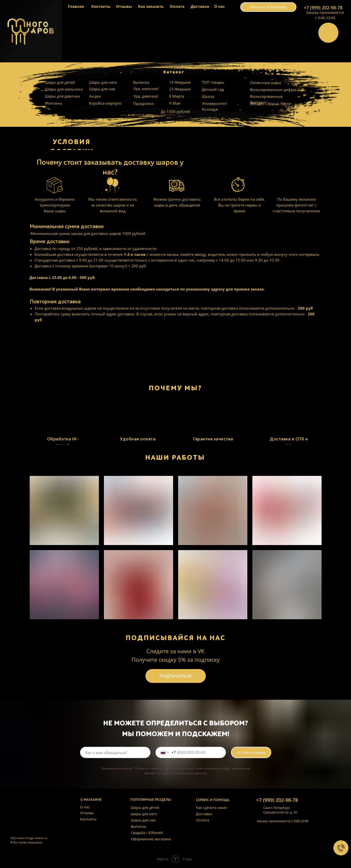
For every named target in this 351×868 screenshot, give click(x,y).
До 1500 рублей (175, 111)
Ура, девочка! (146, 96)
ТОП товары (213, 82)
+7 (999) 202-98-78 (323, 8)
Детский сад (213, 89)
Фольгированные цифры (273, 90)
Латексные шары (266, 82)
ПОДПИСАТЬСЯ (175, 676)
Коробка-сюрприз (105, 103)
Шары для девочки (62, 96)
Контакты (101, 6)
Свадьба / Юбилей (147, 833)
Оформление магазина (151, 839)
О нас (220, 6)
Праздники (143, 103)
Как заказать (151, 6)
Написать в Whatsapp (268, 7)
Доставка (200, 6)
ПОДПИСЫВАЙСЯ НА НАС (175, 638)
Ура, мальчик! (146, 89)
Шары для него (103, 82)
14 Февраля (180, 82)
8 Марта (177, 96)
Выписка (141, 82)
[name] (115, 752)
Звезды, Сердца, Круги (270, 103)
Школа (208, 96)
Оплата (177, 6)
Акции (95, 96)
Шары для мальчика (64, 89)
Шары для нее (102, 89)
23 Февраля (180, 89)
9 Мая (175, 103)
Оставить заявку (251, 752)
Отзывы (124, 6)
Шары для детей (60, 82)
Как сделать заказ (211, 808)
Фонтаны (54, 103)
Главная (76, 6)
